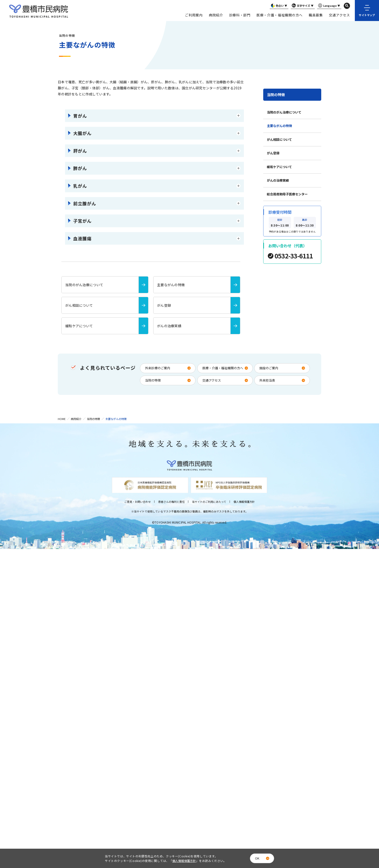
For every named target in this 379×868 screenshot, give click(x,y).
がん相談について (279, 139)
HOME (62, 419)
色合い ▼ (278, 6)
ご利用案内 (194, 15)
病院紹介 (216, 15)
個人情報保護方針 (244, 502)
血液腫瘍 (82, 238)
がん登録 (273, 153)
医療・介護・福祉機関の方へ (280, 15)
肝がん (80, 151)
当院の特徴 (276, 95)
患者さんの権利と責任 (171, 502)
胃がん (80, 116)
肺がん (80, 168)
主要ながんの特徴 (279, 126)
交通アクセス (339, 15)
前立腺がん (85, 203)
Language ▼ (329, 6)
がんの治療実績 (278, 180)
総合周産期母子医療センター (287, 194)
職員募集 (316, 15)
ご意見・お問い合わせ (138, 502)
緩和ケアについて (279, 167)
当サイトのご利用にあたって (209, 502)
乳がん (80, 186)
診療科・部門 (240, 15)
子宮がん (82, 221)
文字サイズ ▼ (302, 6)
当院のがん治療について (284, 112)
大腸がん (82, 133)
